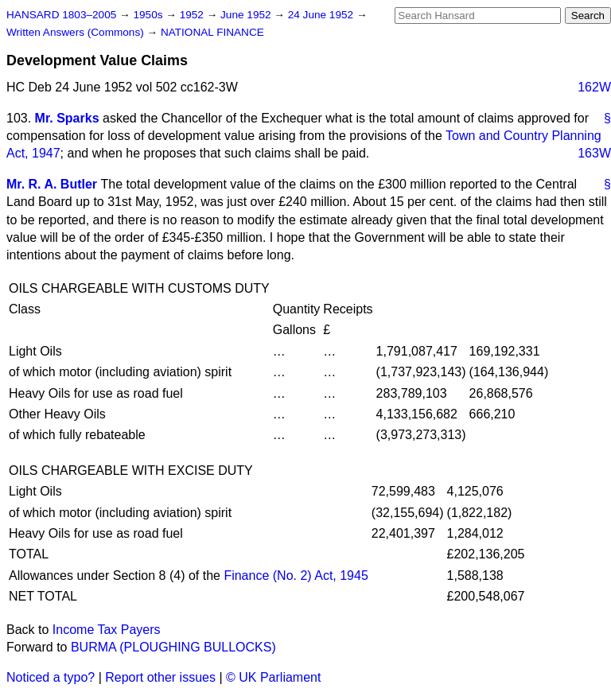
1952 (193, 15)
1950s (149, 15)
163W (594, 153)
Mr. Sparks (67, 118)
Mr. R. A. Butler (52, 184)
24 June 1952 (322, 15)
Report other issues (160, 677)
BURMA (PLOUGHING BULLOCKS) (173, 647)
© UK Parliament (273, 677)
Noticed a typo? (51, 677)
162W (594, 87)
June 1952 (247, 15)
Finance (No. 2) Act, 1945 (296, 576)
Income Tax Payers (107, 630)
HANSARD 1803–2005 (61, 15)
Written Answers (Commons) (77, 32)
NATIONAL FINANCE (212, 32)
